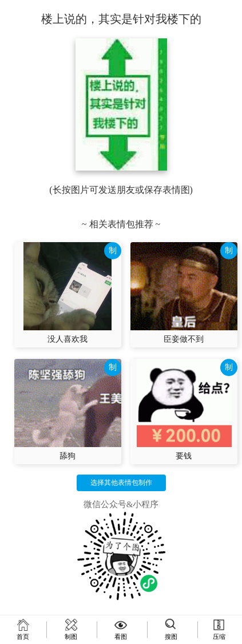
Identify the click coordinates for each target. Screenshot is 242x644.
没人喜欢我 (68, 339)
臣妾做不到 (184, 339)
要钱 (184, 456)
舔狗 (68, 456)
